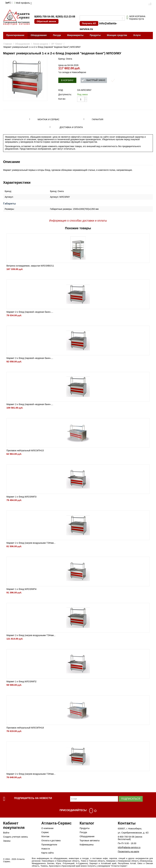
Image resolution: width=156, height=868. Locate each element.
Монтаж (45, 836)
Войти (6, 833)
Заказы (7, 841)
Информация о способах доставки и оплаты (78, 221)
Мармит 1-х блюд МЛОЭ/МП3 (21, 497)
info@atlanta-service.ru (129, 847)
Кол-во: (62, 99)
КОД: (61, 90)
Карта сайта (48, 853)
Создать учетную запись (16, 837)
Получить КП (89, 23)
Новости (46, 849)
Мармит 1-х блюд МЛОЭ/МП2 (21, 681)
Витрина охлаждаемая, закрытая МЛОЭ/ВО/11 (30, 266)
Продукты (95, 35)
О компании (47, 828)
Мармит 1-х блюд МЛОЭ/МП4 (21, 589)
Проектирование (15, 35)
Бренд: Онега (65, 59)
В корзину (67, 80)
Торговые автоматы (90, 841)
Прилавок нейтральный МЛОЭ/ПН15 (25, 450)
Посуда (57, 35)
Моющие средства (117, 35)
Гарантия (98, 119)
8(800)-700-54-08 (44, 17)
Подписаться (131, 799)
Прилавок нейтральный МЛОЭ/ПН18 (25, 728)
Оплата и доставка (51, 841)
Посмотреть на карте (128, 852)
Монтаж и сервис (49, 119)
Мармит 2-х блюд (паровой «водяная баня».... (30, 312)
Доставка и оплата (71, 127)
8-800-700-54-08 (126, 837)
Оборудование (39, 35)
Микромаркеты (75, 35)
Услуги (137, 35)
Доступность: (65, 94)
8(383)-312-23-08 (65, 17)
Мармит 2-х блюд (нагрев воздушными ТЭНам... (31, 543)
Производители (49, 845)
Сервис (45, 832)
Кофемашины (87, 845)
